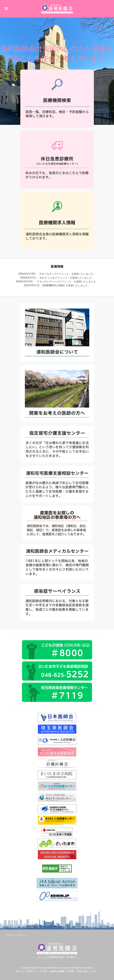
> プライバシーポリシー (16, 935)
